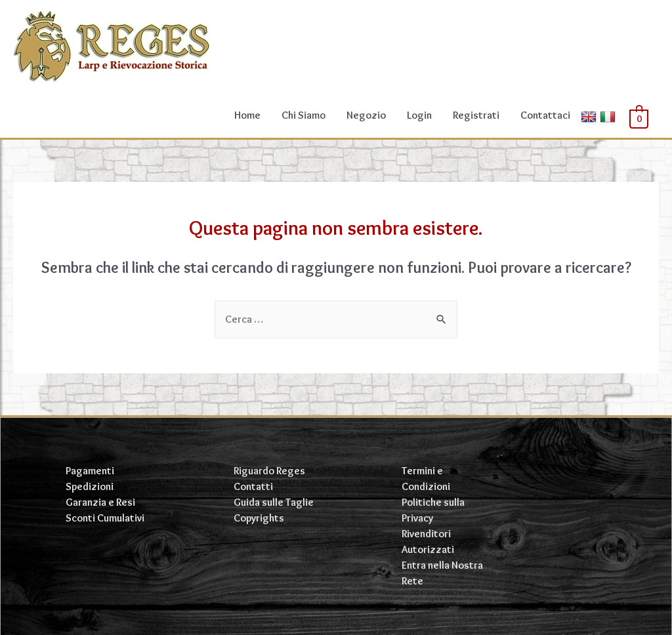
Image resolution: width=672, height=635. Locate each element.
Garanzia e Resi (100, 502)
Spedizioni (90, 486)
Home (247, 115)
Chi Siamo (304, 115)
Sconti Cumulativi (105, 518)
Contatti (253, 486)
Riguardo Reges (269, 471)
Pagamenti (90, 471)
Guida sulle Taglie (274, 502)
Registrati (476, 115)
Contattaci (545, 115)
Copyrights (259, 518)
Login (419, 115)
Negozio (366, 115)
